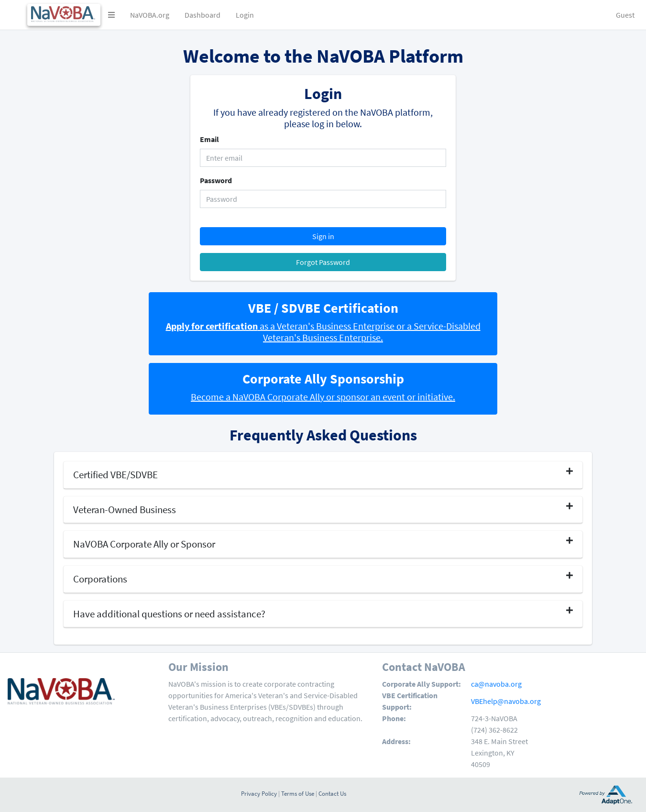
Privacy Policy (259, 793)
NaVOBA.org (150, 15)
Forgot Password (323, 262)
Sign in (323, 236)
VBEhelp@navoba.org (506, 701)
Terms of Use (298, 793)
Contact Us (332, 793)
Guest (625, 15)
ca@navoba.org (496, 684)
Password (216, 180)
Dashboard (203, 15)
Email (209, 139)
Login (245, 15)
